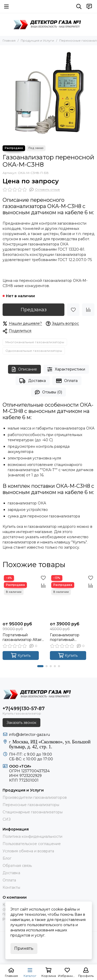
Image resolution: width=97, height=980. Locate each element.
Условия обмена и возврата (28, 851)
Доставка (32, 381)
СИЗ (7, 819)
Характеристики (66, 369)
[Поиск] (79, 7)
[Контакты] (89, 7)
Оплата (67, 381)
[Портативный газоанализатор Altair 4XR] (25, 596)
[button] (40, 666)
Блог (7, 858)
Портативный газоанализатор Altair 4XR (22, 637)
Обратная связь (17, 866)
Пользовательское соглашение (32, 844)
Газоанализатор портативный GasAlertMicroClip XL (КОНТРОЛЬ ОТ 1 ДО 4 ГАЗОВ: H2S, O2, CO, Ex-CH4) (72, 637)
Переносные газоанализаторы (31, 805)
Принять (24, 948)
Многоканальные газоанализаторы (35, 342)
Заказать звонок (21, 723)
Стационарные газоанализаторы (33, 812)
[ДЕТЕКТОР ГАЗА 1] (49, 24)
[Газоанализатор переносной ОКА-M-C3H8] (48, 94)
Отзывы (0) (49, 392)
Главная (9, 40)
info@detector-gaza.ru (29, 735)
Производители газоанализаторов (35, 797)
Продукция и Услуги (37, 40)
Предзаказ (34, 310)
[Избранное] (73, 310)
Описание (24, 369)
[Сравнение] (88, 310)
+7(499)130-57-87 (24, 709)
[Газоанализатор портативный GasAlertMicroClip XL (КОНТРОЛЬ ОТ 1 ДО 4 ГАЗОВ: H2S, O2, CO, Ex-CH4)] (72, 596)
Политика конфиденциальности (32, 836)
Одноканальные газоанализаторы (34, 351)
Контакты (11, 887)
